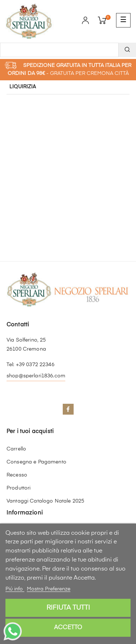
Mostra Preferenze (49, 589)
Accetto (68, 628)
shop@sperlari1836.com (36, 376)
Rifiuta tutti (68, 608)
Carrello (16, 449)
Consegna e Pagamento (36, 462)
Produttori (18, 488)
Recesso (17, 475)
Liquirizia (23, 87)
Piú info (15, 589)
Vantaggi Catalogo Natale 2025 (45, 501)
